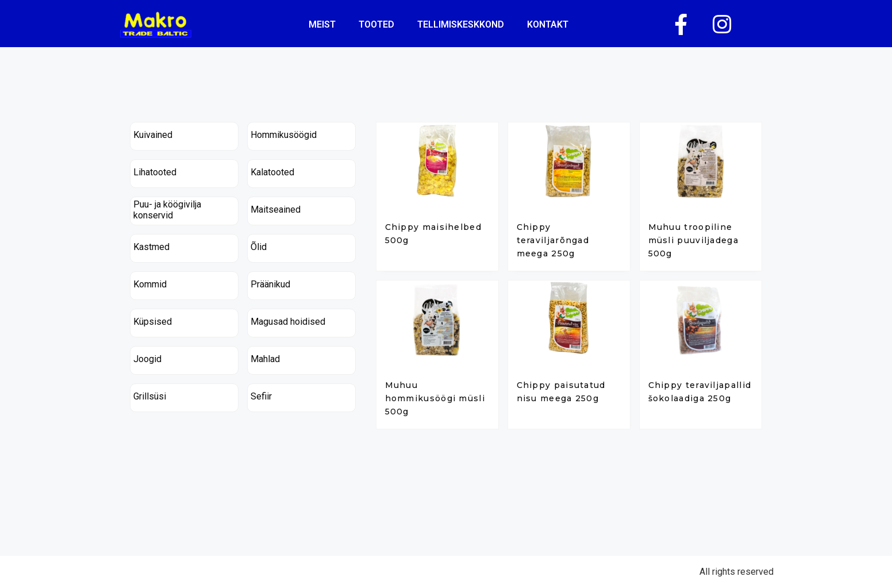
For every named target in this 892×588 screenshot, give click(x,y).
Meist (322, 24)
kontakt (548, 24)
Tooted (376, 24)
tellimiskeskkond (461, 24)
